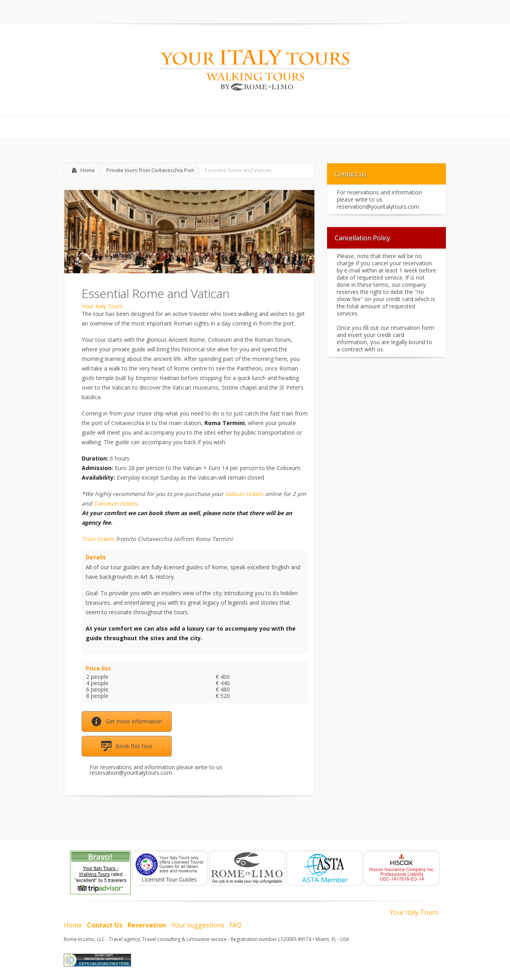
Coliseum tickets (115, 503)
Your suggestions (198, 925)
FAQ (235, 925)
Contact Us (105, 925)
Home (88, 170)
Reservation (147, 925)
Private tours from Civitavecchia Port (150, 170)
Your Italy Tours (102, 306)
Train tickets (98, 539)
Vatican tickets (244, 494)
